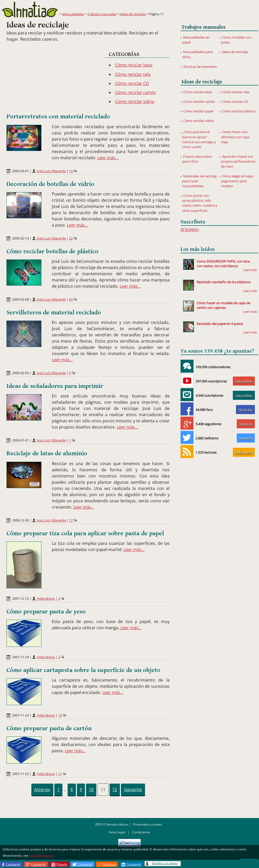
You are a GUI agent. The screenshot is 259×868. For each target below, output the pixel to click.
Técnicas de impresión (200, 67)
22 (71, 238)
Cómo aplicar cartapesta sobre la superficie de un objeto (83, 670)
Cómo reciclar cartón (136, 92)
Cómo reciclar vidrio (135, 102)
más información (41, 855)
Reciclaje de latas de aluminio (47, 453)
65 (71, 299)
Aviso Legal (117, 832)
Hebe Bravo (46, 598)
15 (60, 715)
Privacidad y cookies (148, 824)
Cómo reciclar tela (133, 74)
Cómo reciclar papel (198, 111)
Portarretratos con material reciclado (58, 117)
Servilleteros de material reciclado (54, 313)
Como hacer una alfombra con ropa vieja (235, 137)
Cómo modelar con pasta (236, 40)
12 (115, 790)
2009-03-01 (20, 171)
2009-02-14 (20, 238)
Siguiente (133, 790)
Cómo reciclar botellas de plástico (52, 251)
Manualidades (73, 14)
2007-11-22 (20, 774)
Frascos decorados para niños (197, 159)
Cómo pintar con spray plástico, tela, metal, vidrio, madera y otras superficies (200, 203)
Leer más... (108, 158)
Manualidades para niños (197, 54)
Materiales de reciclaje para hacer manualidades (199, 181)
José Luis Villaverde (51, 171)
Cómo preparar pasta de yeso (46, 612)
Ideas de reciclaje (133, 14)
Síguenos (246, 424)
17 (71, 520)
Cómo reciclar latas (134, 65)
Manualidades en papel (196, 40)
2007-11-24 (20, 657)
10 (71, 171)
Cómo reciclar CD (132, 83)
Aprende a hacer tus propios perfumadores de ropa (238, 161)
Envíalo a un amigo (165, 863)
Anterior (42, 790)
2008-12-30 (20, 520)
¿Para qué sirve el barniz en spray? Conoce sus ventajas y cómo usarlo (199, 139)
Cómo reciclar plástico (239, 111)
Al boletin (190, 229)
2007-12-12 (20, 598)
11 (60, 774)
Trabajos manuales (102, 14)
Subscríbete (244, 381)
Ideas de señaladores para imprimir (55, 386)
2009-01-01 (20, 440)
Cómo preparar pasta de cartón (49, 728)
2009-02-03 (20, 373)
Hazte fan (245, 410)
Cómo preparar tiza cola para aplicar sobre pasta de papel (85, 533)
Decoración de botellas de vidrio (50, 184)
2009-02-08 (20, 299)
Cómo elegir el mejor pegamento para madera (237, 181)
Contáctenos (141, 832)
